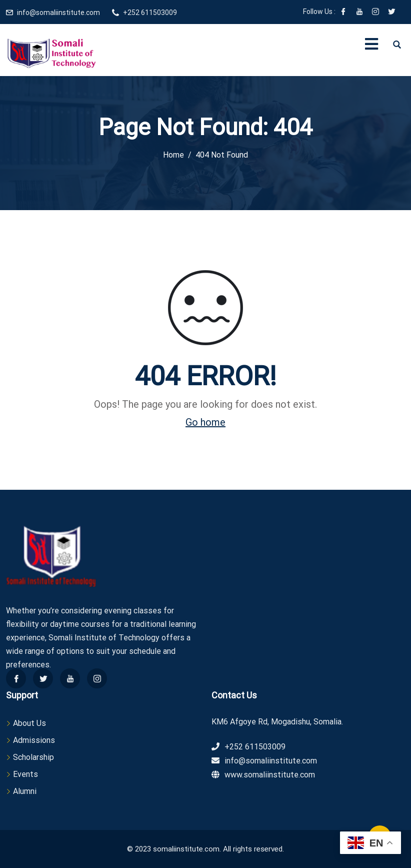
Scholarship (33, 757)
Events (25, 774)
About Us (29, 723)
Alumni (25, 791)
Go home (205, 422)
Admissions (34, 740)
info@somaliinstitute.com (58, 13)
